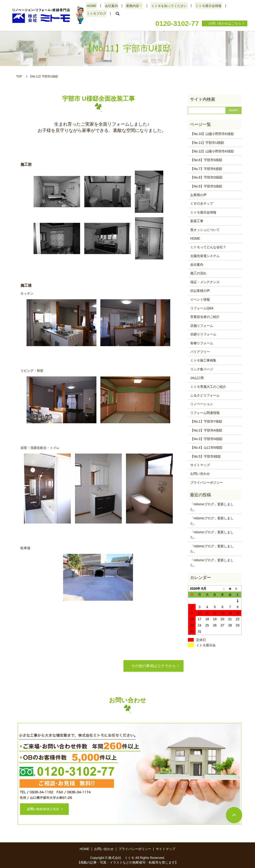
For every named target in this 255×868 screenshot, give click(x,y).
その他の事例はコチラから (153, 666)
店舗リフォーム (202, 326)
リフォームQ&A (202, 308)
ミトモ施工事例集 (203, 360)
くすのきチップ (202, 203)
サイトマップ (200, 465)
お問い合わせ (200, 474)
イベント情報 (200, 300)
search (116, 14)
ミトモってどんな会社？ (208, 247)
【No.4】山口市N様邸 (206, 448)
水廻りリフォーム (203, 334)
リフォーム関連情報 (205, 413)
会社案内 (110, 6)
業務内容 (130, 6)
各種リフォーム (202, 343)
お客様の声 (198, 195)
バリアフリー (200, 352)
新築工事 (197, 221)
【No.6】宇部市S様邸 (206, 160)
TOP (19, 76)
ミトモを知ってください (166, 6)
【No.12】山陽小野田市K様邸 (212, 151)
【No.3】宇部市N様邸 (206, 439)
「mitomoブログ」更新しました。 (212, 507)
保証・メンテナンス (205, 282)
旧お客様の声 (200, 291)
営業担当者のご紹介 (205, 317)
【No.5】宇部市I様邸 (206, 456)
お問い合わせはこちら (225, 23)
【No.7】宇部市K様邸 (206, 169)
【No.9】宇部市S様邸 (206, 186)
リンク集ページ (202, 369)
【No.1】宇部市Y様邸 (206, 421)
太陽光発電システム (205, 256)
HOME (91, 6)
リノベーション (202, 404)
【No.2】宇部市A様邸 (206, 430)
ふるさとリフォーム (205, 395)
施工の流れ (198, 273)
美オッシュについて (205, 230)
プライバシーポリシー (207, 482)
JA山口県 (197, 378)
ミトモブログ (96, 14)
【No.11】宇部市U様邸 (207, 143)
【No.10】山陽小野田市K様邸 (212, 134)
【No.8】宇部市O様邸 (206, 177)
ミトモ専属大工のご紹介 (208, 387)
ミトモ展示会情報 (204, 6)
